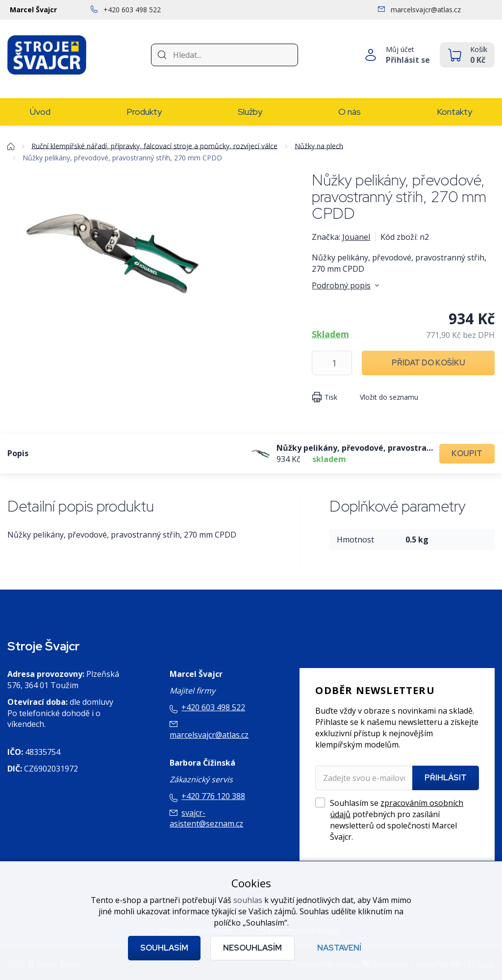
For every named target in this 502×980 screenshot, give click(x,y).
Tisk (331, 397)
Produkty (144, 112)
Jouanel (356, 237)
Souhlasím (164, 948)
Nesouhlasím (252, 948)
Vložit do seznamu (389, 397)
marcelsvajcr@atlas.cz (209, 735)
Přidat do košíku (428, 363)
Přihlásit (446, 778)
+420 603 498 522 (213, 707)
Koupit (467, 453)
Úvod (40, 112)
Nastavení (339, 948)
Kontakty (454, 112)
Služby (250, 112)
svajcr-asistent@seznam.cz (206, 818)
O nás (350, 112)
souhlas (248, 900)
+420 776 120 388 (213, 796)
